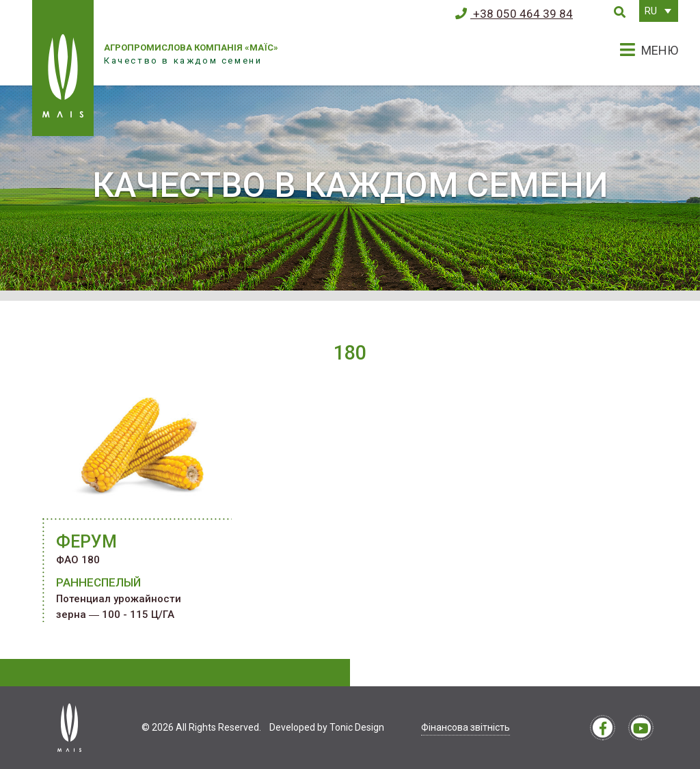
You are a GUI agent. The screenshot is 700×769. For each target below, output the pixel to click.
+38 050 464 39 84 (514, 14)
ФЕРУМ (86, 542)
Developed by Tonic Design (327, 727)
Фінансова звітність (466, 727)
